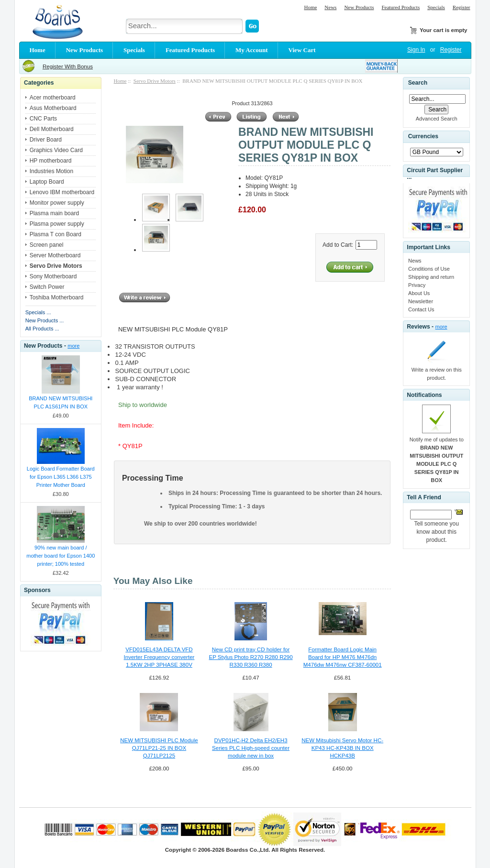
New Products (359, 7)
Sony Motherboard (53, 276)
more (73, 346)
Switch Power (47, 287)
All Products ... (42, 329)
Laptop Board (47, 182)
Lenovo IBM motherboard (62, 192)
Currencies (423, 137)
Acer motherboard (53, 98)
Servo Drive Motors (155, 81)
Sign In (416, 50)
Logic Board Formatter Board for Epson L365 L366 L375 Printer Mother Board (61, 477)
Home (310, 7)
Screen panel (47, 245)
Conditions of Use (429, 269)
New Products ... (45, 320)
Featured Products (401, 7)
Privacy (417, 285)
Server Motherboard (55, 255)
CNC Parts (43, 119)
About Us (419, 293)
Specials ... (38, 312)
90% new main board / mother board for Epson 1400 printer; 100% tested (61, 556)
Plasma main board (54, 213)
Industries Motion (51, 171)
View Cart (302, 50)
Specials (436, 7)
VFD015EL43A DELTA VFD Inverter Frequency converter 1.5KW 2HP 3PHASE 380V (159, 657)
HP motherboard (51, 161)
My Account (252, 50)
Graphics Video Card (56, 150)
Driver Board (46, 140)
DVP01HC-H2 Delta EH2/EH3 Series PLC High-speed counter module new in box (251, 748)
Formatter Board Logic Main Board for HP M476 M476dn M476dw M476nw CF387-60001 (343, 657)
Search (418, 83)
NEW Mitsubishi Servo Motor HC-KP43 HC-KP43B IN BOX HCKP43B (342, 748)
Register (462, 7)
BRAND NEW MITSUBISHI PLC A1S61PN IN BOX (61, 402)
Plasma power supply (57, 224)
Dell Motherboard (52, 129)
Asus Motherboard (53, 108)
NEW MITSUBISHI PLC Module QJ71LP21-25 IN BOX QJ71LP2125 (159, 748)
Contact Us (421, 309)
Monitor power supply (57, 203)
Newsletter (421, 301)
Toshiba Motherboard (57, 297)
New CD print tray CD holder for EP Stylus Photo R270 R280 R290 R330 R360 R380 (251, 657)
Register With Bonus (68, 66)
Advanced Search (437, 119)
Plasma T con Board (56, 234)
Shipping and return (431, 277)
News (330, 7)
